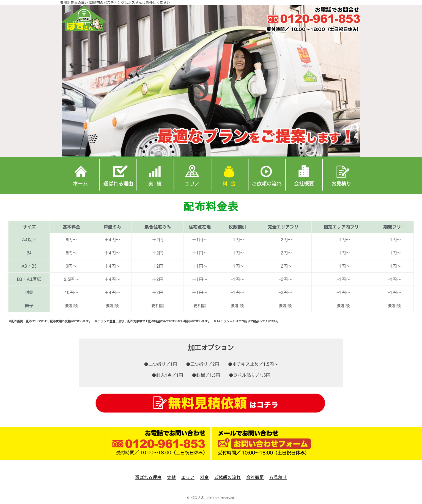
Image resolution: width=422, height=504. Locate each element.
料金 (204, 477)
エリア (188, 477)
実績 (171, 477)
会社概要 (255, 477)
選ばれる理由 (148, 477)
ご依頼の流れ (228, 477)
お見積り (278, 477)
